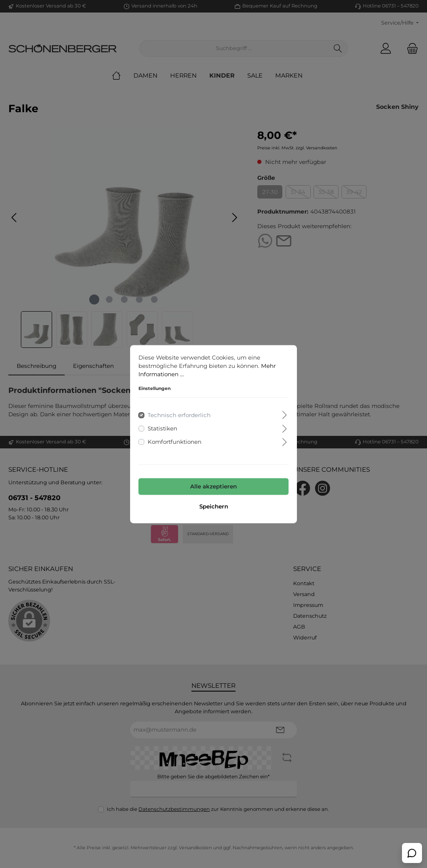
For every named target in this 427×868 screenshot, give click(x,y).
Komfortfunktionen (175, 442)
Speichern (214, 506)
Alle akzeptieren (213, 487)
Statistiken (162, 428)
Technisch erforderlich (179, 415)
